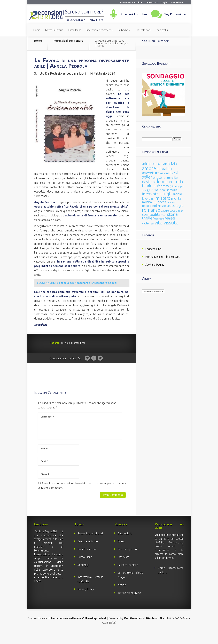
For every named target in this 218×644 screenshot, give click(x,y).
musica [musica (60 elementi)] (147, 202)
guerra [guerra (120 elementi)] (153, 190)
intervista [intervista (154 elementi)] (150, 194)
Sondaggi (83, 577)
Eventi (121, 554)
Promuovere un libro (131, 2)
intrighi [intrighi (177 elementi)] (166, 194)
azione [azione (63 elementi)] (165, 173)
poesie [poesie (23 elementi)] (171, 202)
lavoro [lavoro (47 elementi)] (146, 199)
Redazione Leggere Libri (68, 82)
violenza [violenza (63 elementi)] (148, 223)
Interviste (123, 569)
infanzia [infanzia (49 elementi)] (172, 190)
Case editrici (125, 546)
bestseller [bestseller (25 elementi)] (158, 178)
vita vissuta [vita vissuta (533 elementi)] (166, 223)
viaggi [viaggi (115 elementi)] (170, 218)
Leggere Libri (153, 249)
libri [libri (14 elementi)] (153, 199)
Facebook (94, 366)
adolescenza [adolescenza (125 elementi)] (152, 164)
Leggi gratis (162, 30)
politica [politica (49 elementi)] (147, 206)
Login (164, 2)
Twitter (100, 366)
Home (37, 30)
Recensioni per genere (99, 30)
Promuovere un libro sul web (163, 257)
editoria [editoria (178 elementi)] (176, 182)
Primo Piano (75, 30)
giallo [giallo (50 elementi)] (173, 186)
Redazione (177, 2)
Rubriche (123, 30)
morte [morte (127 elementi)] (176, 198)
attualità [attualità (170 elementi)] (164, 169)
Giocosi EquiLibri (127, 561)
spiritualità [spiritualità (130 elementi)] (151, 214)
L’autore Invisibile (128, 577)
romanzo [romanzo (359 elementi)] (151, 210)
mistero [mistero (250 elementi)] (163, 198)
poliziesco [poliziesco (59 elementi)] (159, 206)
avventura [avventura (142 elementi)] (151, 173)
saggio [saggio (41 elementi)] (165, 211)
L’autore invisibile (88, 554)
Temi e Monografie (129, 605)
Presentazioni (143, 30)
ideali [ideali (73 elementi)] (163, 190)
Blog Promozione (175, 14)
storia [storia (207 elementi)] (172, 214)
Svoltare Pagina (155, 265)
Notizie (122, 597)
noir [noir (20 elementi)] (155, 202)
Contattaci (152, 2)
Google (87, 366)
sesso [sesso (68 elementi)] (173, 210)
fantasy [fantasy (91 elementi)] (163, 186)
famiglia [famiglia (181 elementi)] (149, 186)
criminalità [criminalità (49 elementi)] (171, 177)
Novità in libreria (54, 30)
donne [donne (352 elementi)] (162, 181)
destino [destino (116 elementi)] (148, 182)
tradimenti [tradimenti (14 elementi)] (159, 219)
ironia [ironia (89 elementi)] (178, 194)
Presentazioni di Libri (90, 546)
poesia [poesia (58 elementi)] (162, 202)
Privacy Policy (86, 601)
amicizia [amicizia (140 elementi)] (170, 164)
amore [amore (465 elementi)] (149, 168)
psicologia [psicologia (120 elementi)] (175, 205)
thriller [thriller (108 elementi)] (148, 218)
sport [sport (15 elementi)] (164, 215)
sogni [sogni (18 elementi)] (181, 211)
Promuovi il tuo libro (134, 14)
